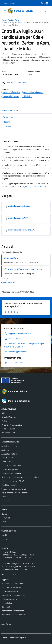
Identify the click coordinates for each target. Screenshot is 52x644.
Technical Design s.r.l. (18, 638)
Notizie (4, 514)
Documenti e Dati (8, 433)
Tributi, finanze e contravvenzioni (15, 493)
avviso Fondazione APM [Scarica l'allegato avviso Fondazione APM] (18, 218)
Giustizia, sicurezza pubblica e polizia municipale (20, 477)
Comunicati (6, 518)
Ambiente (5, 450)
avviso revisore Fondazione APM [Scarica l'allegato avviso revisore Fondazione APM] (22, 230)
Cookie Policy (7, 603)
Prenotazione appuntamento (13, 583)
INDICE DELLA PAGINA (26, 110)
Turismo (4, 497)
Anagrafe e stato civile (10, 454)
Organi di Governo (9, 417)
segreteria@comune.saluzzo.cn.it (35, 186)
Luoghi (4, 535)
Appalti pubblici (7, 458)
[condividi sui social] (7, 83)
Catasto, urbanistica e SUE (12, 465)
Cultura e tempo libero (10, 469)
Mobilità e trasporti (9, 485)
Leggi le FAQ (6, 580)
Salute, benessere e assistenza (14, 489)
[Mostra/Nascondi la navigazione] (5, 11)
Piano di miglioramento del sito (14, 615)
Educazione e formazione (11, 473)
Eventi (4, 539)
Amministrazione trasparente (13, 595)
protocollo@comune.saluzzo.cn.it (20, 563)
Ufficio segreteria (11, 258)
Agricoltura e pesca (9, 446)
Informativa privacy (9, 599)
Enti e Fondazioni (8, 429)
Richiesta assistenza (10, 591)
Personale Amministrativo (12, 425)
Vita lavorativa (7, 500)
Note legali (6, 607)
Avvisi (4, 522)
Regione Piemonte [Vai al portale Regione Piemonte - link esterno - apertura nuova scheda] (9, 3)
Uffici (3, 413)
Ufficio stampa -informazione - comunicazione (23, 269)
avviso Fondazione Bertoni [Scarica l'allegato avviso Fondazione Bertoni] (19, 206)
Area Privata (6, 624)
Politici (4, 421)
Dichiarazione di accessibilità (13, 611)
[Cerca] (45, 11)
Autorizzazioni (7, 462)
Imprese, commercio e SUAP (13, 481)
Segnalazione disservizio (11, 587)
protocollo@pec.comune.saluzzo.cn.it (20, 566)
